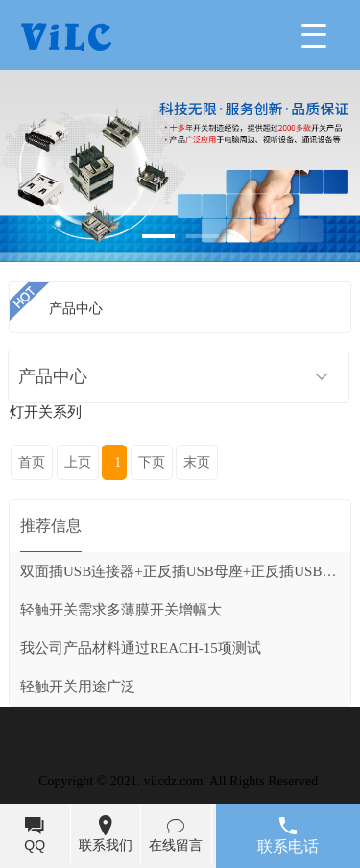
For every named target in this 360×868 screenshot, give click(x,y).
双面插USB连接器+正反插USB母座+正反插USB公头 (185, 571)
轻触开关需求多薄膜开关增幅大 (121, 610)
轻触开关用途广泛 (78, 687)
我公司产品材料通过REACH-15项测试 (141, 648)
